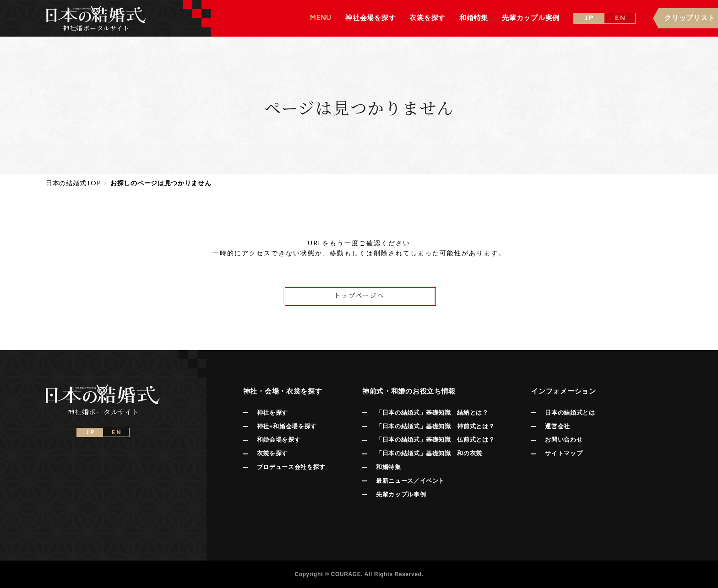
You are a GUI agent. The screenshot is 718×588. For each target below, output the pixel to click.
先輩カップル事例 (401, 494)
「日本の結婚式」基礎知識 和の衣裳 (429, 453)
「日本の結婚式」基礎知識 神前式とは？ (435, 426)
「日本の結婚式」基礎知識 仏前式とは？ (435, 440)
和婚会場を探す (279, 440)
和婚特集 (389, 467)
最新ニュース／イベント (410, 481)
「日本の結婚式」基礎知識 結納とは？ (432, 413)
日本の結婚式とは (570, 413)
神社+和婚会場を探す (287, 426)
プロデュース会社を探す (291, 467)
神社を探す (272, 413)
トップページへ (359, 295)
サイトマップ (564, 453)
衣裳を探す (272, 453)
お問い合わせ (564, 440)
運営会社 (558, 426)
